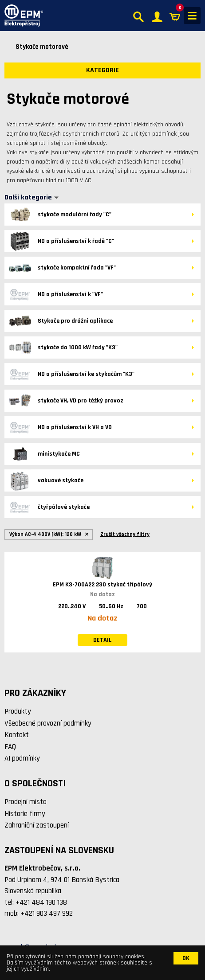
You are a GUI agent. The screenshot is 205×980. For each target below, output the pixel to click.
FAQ (10, 747)
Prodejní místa (26, 802)
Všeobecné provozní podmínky (48, 723)
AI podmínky (22, 758)
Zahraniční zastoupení (37, 825)
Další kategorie (28, 198)
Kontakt (17, 735)
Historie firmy (25, 814)
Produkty (18, 711)
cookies (135, 957)
